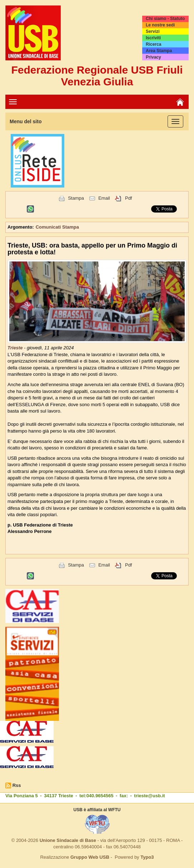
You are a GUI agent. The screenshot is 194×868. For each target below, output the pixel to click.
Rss (17, 785)
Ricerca (153, 44)
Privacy (153, 57)
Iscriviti (153, 38)
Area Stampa (159, 51)
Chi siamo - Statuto (165, 19)
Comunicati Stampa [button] (57, 227)
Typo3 (147, 857)
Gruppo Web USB (90, 857)
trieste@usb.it (149, 796)
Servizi (153, 31)
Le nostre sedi (160, 25)
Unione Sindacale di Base (68, 840)
